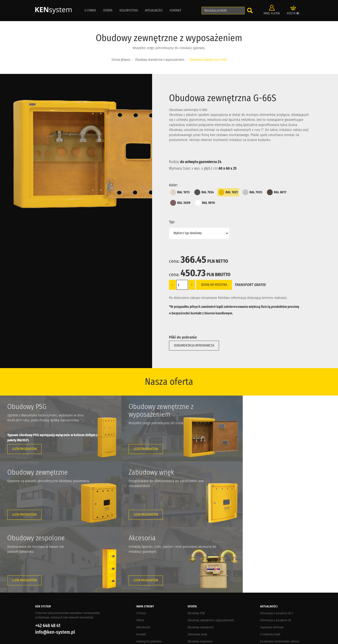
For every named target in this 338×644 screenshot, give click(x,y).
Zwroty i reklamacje (148, 590)
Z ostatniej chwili (270, 569)
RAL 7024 (204, 192)
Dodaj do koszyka (214, 285)
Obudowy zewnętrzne (201, 562)
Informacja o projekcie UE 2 (277, 547)
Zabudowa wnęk (197, 569)
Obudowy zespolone (200, 576)
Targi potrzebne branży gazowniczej (281, 583)
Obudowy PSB (196, 547)
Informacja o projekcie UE (276, 554)
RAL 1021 (228, 192)
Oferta (108, 10)
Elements (100, 640)
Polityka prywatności (149, 604)
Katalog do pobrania (149, 576)
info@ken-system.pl (55, 566)
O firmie (90, 10)
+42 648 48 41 (48, 560)
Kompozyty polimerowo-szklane (280, 576)
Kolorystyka (129, 10)
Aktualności (154, 10)
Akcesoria (193, 583)
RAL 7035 (252, 192)
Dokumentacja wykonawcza (194, 345)
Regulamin (143, 597)
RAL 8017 (277, 192)
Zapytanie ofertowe (272, 562)
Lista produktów (24, 449)
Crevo (78, 640)
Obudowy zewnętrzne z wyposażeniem (160, 60)
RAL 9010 (205, 203)
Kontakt (175, 10)
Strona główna (121, 60)
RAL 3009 (180, 203)
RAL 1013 (180, 192)
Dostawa (141, 583)
